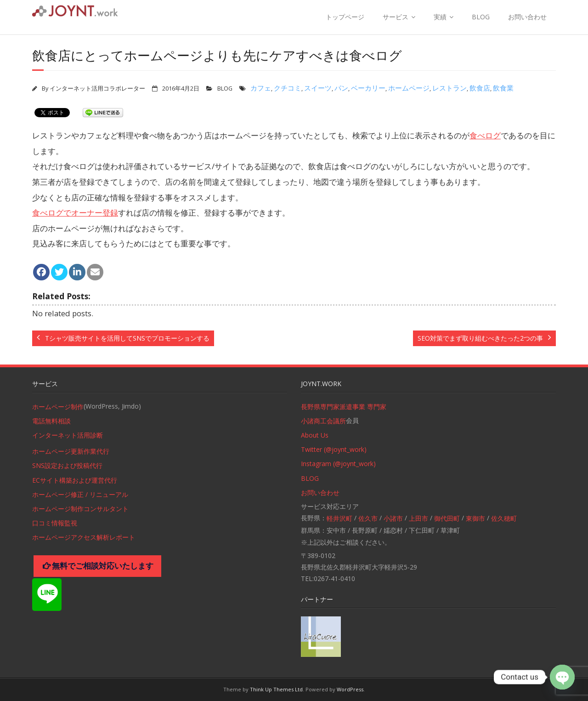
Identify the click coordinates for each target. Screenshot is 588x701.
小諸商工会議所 (323, 421)
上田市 (418, 518)
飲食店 (480, 88)
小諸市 (393, 518)
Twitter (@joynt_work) (334, 449)
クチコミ (288, 88)
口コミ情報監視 (55, 523)
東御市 (475, 518)
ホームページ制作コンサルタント (80, 509)
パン (341, 88)
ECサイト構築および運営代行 (75, 480)
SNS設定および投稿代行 (67, 465)
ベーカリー (368, 88)
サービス (396, 17)
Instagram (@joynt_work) (338, 464)
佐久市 (368, 518)
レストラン (449, 88)
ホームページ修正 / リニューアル (80, 494)
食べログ (485, 135)
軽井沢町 (339, 518)
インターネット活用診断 (68, 435)
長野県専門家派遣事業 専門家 (344, 407)
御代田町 (447, 518)
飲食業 (503, 88)
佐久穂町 (504, 518)
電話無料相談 (51, 421)
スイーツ (318, 88)
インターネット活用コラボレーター (97, 88)
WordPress (350, 689)
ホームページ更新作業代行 (71, 451)
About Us (315, 435)
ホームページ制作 (58, 407)
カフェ (261, 88)
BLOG (481, 17)
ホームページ (409, 88)
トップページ (345, 17)
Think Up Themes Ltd (276, 689)
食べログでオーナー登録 (75, 213)
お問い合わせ (527, 17)
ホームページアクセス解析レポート (84, 537)
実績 (440, 17)
